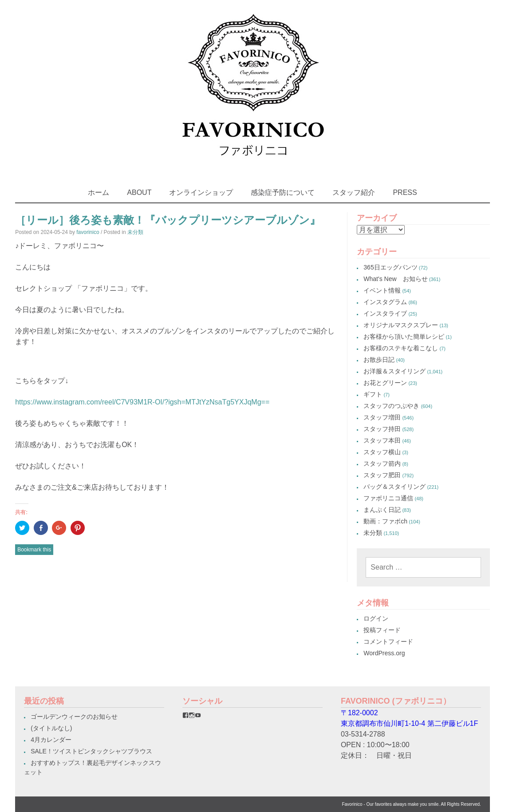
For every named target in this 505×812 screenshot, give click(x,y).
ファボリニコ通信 (388, 498)
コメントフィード (388, 642)
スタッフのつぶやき (391, 406)
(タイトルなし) (51, 728)
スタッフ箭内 (382, 463)
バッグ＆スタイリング (395, 487)
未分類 (135, 232)
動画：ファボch (385, 521)
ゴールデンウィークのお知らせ (74, 717)
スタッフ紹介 (354, 192)
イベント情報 (382, 290)
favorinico (88, 232)
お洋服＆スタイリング (395, 371)
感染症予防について (283, 192)
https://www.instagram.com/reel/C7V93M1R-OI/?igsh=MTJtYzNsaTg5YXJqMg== (142, 402)
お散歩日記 (379, 360)
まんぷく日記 (382, 510)
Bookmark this (34, 550)
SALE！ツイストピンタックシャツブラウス (91, 751)
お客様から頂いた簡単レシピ (404, 337)
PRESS (405, 192)
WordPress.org (384, 653)
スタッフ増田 (382, 417)
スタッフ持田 (382, 429)
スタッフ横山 (382, 452)
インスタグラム (385, 302)
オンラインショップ (201, 192)
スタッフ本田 (382, 440)
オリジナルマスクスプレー (401, 325)
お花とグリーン (385, 383)
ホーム (99, 192)
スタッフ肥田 (382, 475)
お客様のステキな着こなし (401, 348)
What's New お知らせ (395, 279)
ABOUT (139, 192)
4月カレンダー (51, 740)
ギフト (373, 394)
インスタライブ (385, 313)
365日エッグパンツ (390, 267)
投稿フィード (382, 630)
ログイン (376, 618)
